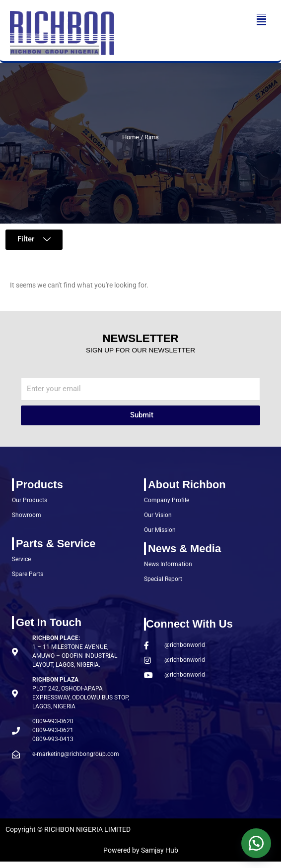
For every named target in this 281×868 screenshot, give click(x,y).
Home (131, 137)
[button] (261, 20)
